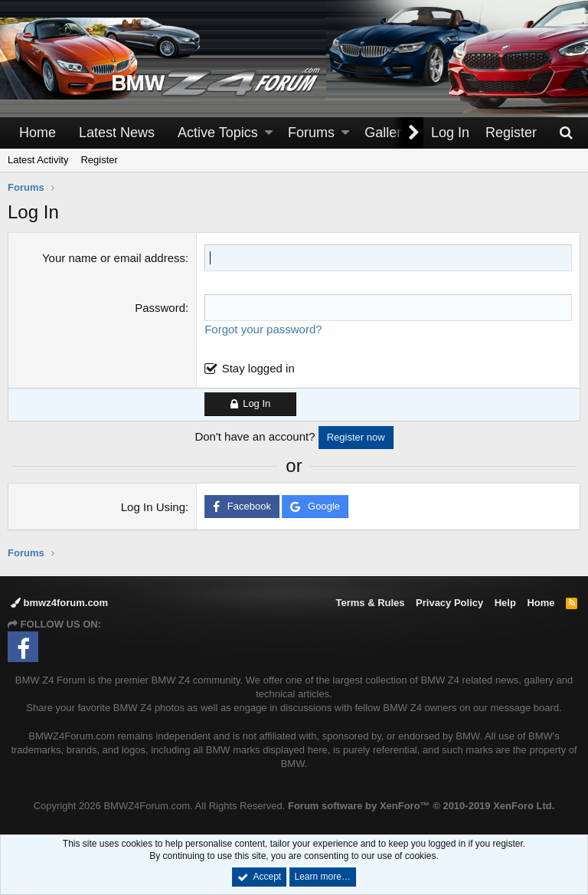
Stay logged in (258, 368)
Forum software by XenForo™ (421, 806)
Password (160, 308)
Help (505, 603)
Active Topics (218, 133)
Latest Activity (38, 160)
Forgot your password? (263, 329)
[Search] (566, 133)
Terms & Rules (370, 603)
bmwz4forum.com (59, 603)
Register (99, 160)
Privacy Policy (449, 603)
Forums (311, 133)
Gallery (386, 133)
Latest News (117, 133)
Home (38, 133)
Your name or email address (114, 258)
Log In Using (153, 507)
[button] (269, 133)
